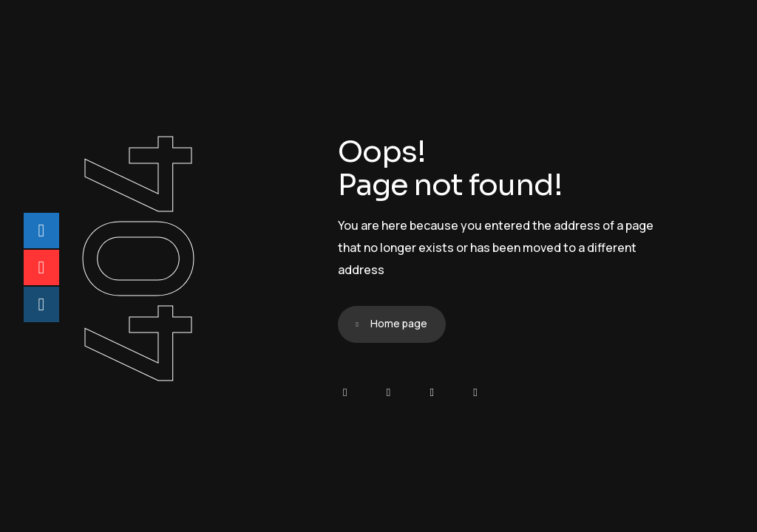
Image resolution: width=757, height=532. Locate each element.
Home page (399, 323)
